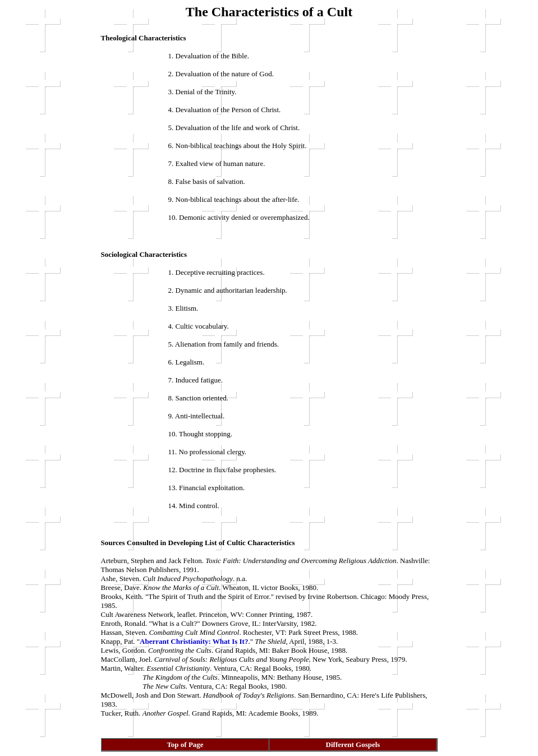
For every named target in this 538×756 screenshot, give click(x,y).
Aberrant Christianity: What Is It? (194, 641)
